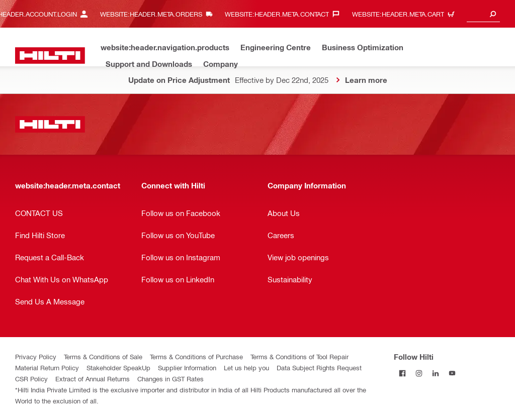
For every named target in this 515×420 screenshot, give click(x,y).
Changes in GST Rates (170, 379)
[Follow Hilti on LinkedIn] (435, 373)
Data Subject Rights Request (319, 367)
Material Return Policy (47, 367)
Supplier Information (187, 367)
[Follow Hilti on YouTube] (452, 373)
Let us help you (246, 367)
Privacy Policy (36, 356)
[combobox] (483, 14)
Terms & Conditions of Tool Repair (299, 356)
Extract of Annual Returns (93, 379)
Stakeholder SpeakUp (118, 367)
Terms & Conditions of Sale (103, 356)
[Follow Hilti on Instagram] (419, 373)
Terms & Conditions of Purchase (196, 356)
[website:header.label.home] (50, 56)
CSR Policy (31, 379)
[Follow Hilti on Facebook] (402, 373)
